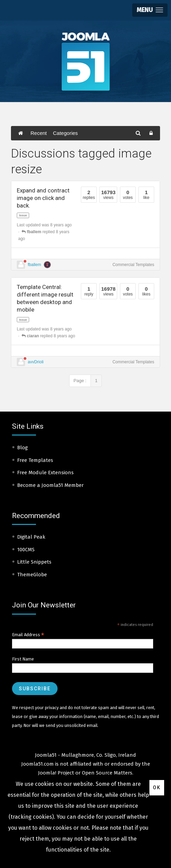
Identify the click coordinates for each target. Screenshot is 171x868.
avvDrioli (36, 362)
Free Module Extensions (45, 473)
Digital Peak (31, 537)
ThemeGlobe (32, 575)
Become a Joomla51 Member (50, 485)
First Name (23, 659)
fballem (34, 265)
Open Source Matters (107, 773)
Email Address (28, 635)
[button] (150, 10)
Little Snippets (34, 562)
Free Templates (35, 460)
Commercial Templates (133, 265)
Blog (22, 448)
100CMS (26, 550)
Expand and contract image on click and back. (43, 198)
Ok (157, 788)
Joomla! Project (56, 773)
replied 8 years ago (48, 336)
